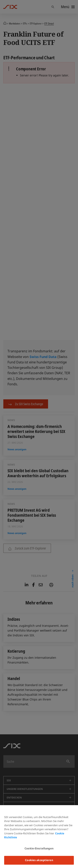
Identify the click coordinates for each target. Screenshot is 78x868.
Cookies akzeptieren (39, 860)
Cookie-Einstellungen (39, 848)
